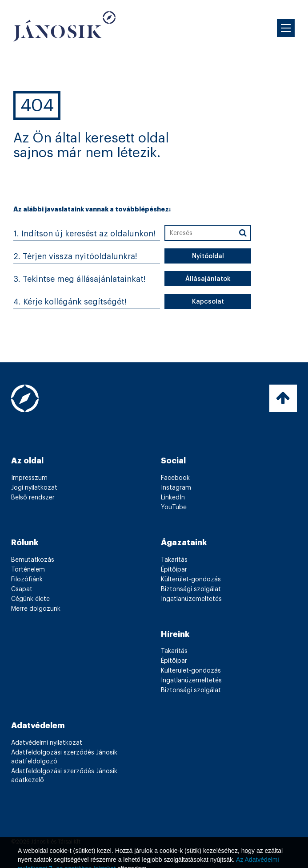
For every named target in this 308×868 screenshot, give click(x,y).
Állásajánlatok (208, 279)
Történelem (28, 570)
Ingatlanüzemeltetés (191, 599)
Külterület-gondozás (191, 580)
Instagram (176, 488)
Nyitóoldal (208, 256)
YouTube (174, 507)
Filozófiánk (27, 580)
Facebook (175, 478)
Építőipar (174, 570)
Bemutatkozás (33, 560)
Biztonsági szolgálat (191, 589)
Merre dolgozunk (36, 609)
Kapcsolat (208, 302)
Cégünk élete (30, 599)
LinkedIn (173, 498)
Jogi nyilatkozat (34, 488)
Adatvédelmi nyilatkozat (47, 743)
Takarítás (174, 560)
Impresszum (29, 478)
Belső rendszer (33, 498)
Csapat (22, 589)
